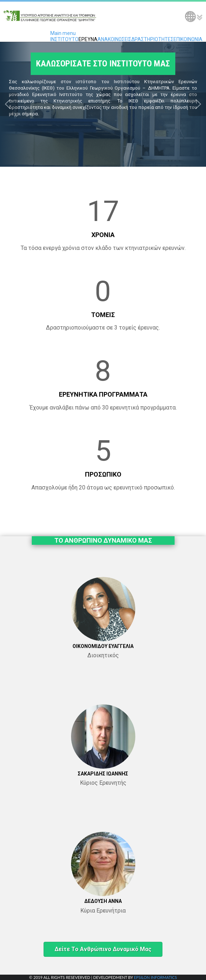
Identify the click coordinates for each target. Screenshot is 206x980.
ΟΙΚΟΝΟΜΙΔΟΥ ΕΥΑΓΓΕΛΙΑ (103, 646)
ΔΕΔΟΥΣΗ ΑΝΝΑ (103, 901)
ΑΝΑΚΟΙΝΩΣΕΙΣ (114, 39)
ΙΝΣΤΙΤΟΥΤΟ (64, 39)
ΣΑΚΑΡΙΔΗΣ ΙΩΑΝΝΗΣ (103, 774)
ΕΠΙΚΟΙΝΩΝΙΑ (188, 39)
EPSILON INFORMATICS (155, 977)
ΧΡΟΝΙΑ (103, 235)
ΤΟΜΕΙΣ (103, 315)
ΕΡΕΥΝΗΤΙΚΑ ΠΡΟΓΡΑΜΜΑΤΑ (103, 394)
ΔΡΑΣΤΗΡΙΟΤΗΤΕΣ (152, 39)
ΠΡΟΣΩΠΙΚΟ (103, 474)
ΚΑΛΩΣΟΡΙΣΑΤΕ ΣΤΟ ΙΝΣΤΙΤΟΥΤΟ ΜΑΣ (103, 64)
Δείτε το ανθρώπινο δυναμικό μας (103, 949)
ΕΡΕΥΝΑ (88, 39)
